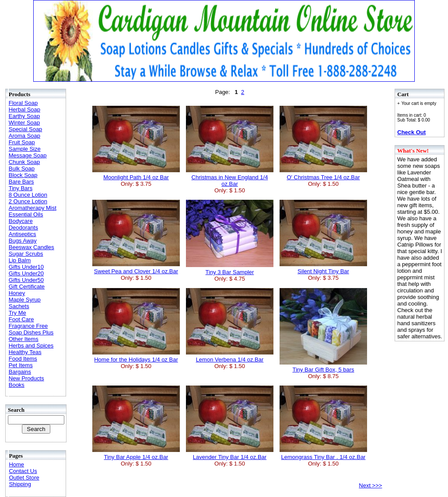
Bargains (20, 372)
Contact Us (23, 471)
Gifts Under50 (26, 280)
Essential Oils (26, 214)
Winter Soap (24, 123)
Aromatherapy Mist (33, 208)
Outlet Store (24, 478)
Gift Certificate (27, 287)
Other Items (24, 339)
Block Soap (23, 175)
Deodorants (23, 228)
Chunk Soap (24, 162)
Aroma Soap (24, 136)
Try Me (17, 313)
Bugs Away (23, 241)
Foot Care (21, 319)
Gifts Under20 (26, 273)
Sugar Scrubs (26, 254)
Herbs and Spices (31, 346)
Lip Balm (20, 260)
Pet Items (21, 365)
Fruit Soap (22, 142)
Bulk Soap (22, 169)
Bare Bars (21, 182)
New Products (26, 378)
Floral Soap (23, 103)
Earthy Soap (24, 116)
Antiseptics (23, 234)
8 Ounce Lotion (28, 195)
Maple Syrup (25, 300)
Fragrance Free (28, 326)
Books (17, 385)
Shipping (20, 484)
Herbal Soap (24, 109)
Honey (17, 293)
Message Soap (28, 155)
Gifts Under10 (26, 267)
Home (16, 464)
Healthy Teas (25, 352)
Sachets (19, 306)
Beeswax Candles (31, 247)
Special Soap (26, 129)
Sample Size (25, 149)
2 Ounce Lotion (28, 201)
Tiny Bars (21, 188)
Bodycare (21, 221)
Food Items (23, 359)
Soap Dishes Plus (31, 332)
